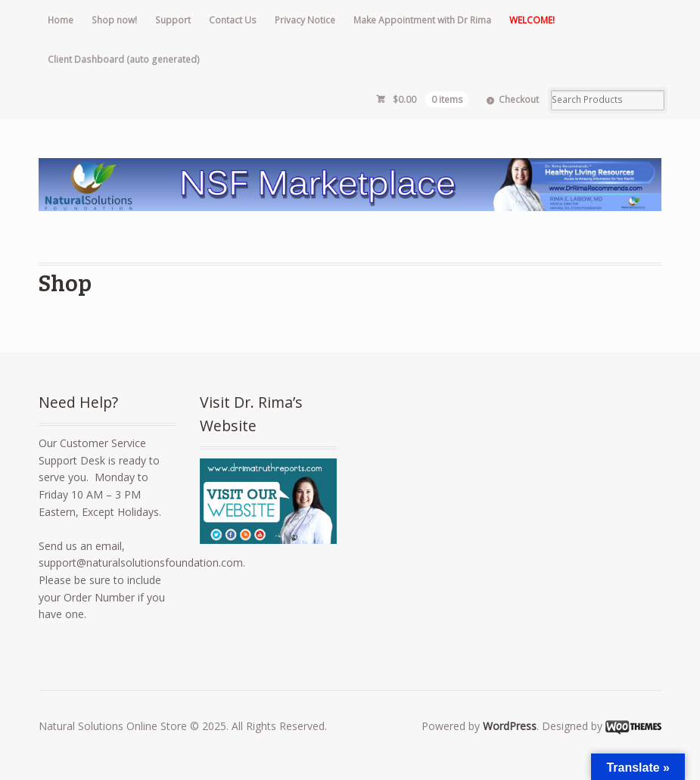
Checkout (519, 99)
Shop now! (114, 20)
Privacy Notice (305, 20)
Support (173, 20)
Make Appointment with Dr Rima (422, 20)
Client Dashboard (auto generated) (124, 59)
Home (61, 20)
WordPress (510, 726)
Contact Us (233, 20)
